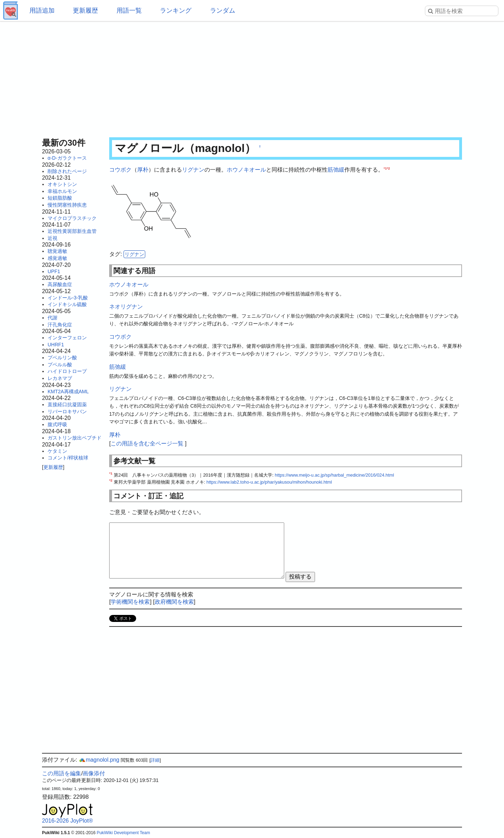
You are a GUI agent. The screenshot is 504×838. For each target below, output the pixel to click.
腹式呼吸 (57, 424)
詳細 (155, 760)
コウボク (120, 170)
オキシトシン (62, 184)
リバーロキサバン (67, 411)
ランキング (176, 11)
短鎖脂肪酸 (60, 198)
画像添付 (94, 773)
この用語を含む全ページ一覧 (147, 444)
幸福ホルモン (62, 191)
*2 (388, 168)
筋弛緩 (336, 170)
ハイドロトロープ (67, 371)
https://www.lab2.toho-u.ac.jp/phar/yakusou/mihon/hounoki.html (269, 482)
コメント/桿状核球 (68, 458)
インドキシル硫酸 (67, 304)
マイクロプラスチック (72, 218)
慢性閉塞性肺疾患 (67, 205)
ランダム (223, 11)
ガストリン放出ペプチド (75, 438)
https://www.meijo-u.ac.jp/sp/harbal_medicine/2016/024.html (334, 475)
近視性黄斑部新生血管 (72, 231)
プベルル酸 (60, 365)
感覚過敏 (57, 258)
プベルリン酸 (62, 358)
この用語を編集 (62, 773)
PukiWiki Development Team (123, 833)
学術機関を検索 (130, 602)
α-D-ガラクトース (67, 158)
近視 (52, 238)
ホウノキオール (246, 170)
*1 (385, 168)
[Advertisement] (252, 77)
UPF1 (54, 271)
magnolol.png (99, 760)
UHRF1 (56, 345)
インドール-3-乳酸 (68, 298)
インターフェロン (67, 338)
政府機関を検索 (174, 602)
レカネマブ (60, 378)
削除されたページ (67, 171)
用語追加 (42, 11)
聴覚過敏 (57, 251)
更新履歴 (85, 11)
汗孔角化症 (60, 325)
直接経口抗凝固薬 (67, 404)
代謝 (52, 318)
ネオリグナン (126, 307)
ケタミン (57, 451)
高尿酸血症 (60, 284)
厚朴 (143, 170)
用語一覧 (129, 11)
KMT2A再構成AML (68, 392)
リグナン (193, 170)
